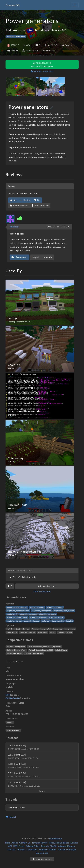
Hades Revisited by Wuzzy (16, 650)
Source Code (42, 853)
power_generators (13, 730)
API (10, 846)
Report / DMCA (49, 846)
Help (8, 843)
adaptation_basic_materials (17, 607)
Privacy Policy (33, 846)
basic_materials (58, 621)
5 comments (19, 257)
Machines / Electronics (16, 36)
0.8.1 (23, 756)
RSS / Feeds (19, 846)
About (15, 843)
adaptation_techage (14, 621)
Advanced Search (66, 846)
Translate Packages (67, 849)
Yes (13, 200)
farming (35, 629)
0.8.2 (24, 747)
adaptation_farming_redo (41, 611)
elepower (26, 629)
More (42, 791)
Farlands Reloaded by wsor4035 (41, 650)
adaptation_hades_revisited (64, 611)
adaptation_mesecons (28, 614)
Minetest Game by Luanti (16, 647)
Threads (21, 849)
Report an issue (19, 205)
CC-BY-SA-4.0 (13, 698)
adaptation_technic (32, 621)
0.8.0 (24, 766)
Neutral (25, 200)
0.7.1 (24, 784)
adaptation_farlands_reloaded (18, 611)
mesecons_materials (27, 632)
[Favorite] (10, 586)
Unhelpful (47, 257)
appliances (45, 621)
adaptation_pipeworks (38, 617)
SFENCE (10, 722)
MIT (8, 695)
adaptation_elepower (55, 607)
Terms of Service (40, 843)
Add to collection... (47, 586)
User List (11, 849)
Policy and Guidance (59, 843)
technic (69, 632)
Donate (74, 843)
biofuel (9, 629)
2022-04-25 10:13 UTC (58, 227)
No (37, 200)
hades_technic (12, 632)
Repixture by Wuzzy (14, 654)
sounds (53, 632)
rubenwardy (56, 838)
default (17, 629)
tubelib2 (69, 621)
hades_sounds (70, 629)
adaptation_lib (12, 614)
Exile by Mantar (61, 650)
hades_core (58, 629)
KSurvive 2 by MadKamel (34, 654)
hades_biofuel (46, 629)
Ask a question (40, 205)
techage (61, 632)
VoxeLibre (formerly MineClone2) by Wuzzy (44, 647)
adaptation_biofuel (37, 607)
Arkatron (14, 227)
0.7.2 (24, 775)
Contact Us (25, 843)
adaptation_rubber (56, 617)
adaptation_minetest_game (17, 617)
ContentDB (13, 5)
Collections (32, 849)
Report (11, 817)
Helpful (35, 257)
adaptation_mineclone (48, 614)
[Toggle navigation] (75, 5)
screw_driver (42, 632)
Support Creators (48, 849)
